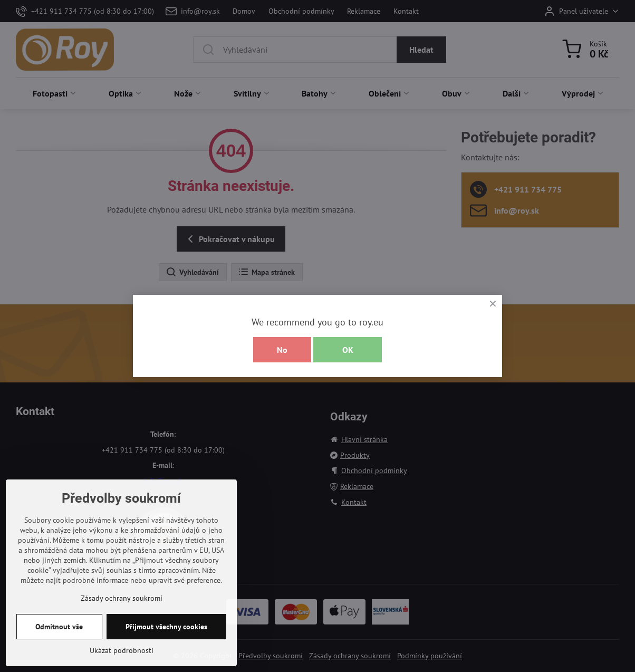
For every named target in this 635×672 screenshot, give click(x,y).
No (282, 350)
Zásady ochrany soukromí (122, 651)
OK (348, 350)
